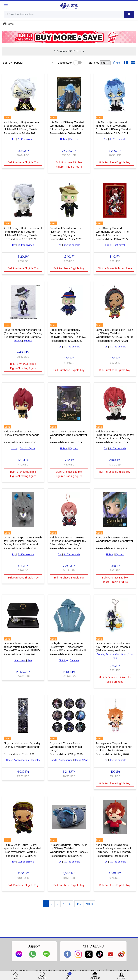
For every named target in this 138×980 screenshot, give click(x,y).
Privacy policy (68, 971)
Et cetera (74, 660)
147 (79, 904)
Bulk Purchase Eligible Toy (23, 162)
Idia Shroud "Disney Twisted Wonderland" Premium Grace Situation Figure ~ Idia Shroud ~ (69, 126)
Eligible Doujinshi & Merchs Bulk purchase (115, 680)
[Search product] (129, 14)
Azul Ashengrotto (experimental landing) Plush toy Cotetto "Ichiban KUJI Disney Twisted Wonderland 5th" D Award (23, 233)
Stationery (20, 660)
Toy (14, 139)
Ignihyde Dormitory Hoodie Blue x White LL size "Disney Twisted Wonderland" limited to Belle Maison (69, 649)
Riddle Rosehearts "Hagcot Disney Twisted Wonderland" (21, 433)
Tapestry (35, 760)
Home (8, 24)
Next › (89, 904)
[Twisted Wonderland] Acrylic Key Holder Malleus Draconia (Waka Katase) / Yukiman (114, 647)
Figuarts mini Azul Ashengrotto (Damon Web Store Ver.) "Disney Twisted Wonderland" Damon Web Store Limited (23, 335)
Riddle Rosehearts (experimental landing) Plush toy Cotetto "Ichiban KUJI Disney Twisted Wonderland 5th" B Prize (115, 438)
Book (108, 245)
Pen (30, 660)
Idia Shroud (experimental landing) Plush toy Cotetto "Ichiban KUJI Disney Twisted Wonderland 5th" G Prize (113, 127)
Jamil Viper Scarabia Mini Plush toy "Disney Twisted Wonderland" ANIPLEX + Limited (115, 333)
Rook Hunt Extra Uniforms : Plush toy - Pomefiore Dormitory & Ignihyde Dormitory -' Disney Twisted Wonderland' (67, 235)
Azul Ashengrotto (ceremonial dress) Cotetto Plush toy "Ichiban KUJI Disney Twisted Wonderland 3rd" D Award (22, 127)
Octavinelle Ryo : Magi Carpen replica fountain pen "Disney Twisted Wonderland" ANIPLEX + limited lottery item (22, 649)
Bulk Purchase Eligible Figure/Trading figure (69, 164)
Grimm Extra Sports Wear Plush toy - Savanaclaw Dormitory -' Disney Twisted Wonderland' (23, 541)
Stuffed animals (26, 139)
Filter (117, 63)
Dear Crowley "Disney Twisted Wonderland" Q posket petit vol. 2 (69, 435)
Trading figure (28, 448)
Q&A (111, 971)
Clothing (63, 660)
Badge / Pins (81, 760)
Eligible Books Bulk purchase (115, 268)
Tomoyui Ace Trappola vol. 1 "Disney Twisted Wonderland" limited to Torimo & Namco (114, 747)
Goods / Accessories (108, 654)
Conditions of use (44, 971)
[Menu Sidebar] (6, 6)
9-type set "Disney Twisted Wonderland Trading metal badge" (66, 747)
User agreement (20, 971)
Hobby (64, 139)
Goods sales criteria (92, 971)
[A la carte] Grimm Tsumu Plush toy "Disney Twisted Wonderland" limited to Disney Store (69, 850)
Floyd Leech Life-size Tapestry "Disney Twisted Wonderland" (22, 745)
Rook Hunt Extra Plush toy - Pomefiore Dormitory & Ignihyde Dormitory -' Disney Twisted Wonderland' (67, 335)
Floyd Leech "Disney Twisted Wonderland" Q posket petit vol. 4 (115, 541)
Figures (73, 139)
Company (124, 971)
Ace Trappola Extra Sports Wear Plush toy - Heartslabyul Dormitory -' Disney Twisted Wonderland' (113, 850)
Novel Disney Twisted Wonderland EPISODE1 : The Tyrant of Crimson (112, 231)
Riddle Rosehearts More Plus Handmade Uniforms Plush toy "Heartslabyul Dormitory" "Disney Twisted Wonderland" (68, 543)
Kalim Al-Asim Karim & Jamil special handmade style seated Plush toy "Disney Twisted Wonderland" (22, 850)
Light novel (119, 245)
